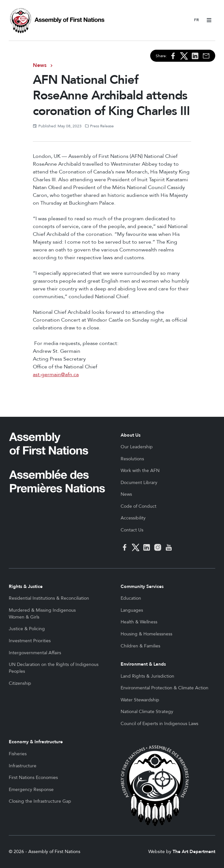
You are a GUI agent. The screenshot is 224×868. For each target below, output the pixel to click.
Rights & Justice (26, 587)
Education (131, 598)
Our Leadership (137, 447)
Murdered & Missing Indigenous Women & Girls (42, 614)
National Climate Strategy (147, 712)
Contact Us (132, 530)
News (40, 65)
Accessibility (133, 518)
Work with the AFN (140, 471)
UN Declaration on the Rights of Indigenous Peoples (54, 668)
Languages (132, 610)
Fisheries (18, 754)
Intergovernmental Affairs (35, 653)
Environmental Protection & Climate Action (165, 688)
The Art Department (194, 852)
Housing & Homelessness (146, 634)
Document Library (139, 483)
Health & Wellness (139, 622)
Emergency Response (31, 790)
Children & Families (140, 646)
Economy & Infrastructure (36, 742)
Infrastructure (23, 766)
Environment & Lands (143, 664)
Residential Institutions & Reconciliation (49, 598)
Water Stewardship (140, 700)
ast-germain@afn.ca (56, 375)
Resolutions (132, 459)
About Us (131, 435)
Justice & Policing (27, 629)
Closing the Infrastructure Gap (40, 801)
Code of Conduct (138, 506)
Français (197, 20)
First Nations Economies (33, 778)
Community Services (142, 587)
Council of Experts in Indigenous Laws (159, 724)
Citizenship (20, 683)
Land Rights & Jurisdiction (147, 676)
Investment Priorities (30, 641)
